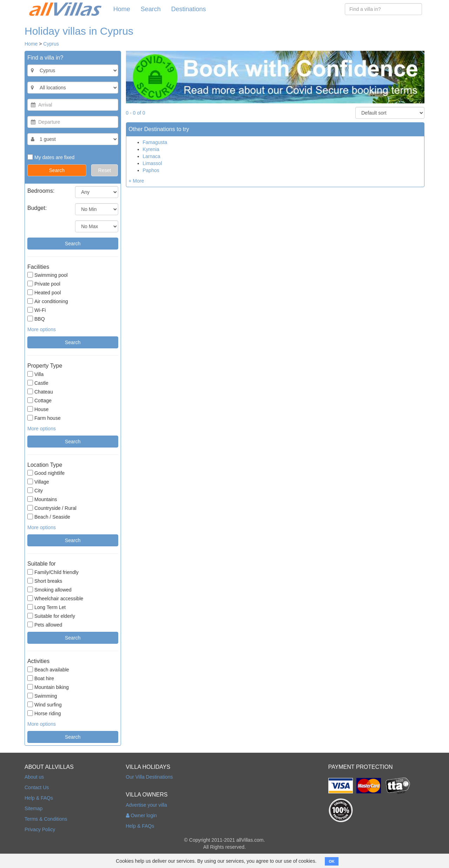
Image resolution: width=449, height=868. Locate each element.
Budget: (37, 208)
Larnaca (152, 156)
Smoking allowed (49, 590)
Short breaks (45, 581)
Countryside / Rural (52, 508)
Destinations (189, 9)
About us (34, 777)
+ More (136, 181)
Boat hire (41, 678)
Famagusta (155, 142)
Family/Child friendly (53, 572)
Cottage (39, 400)
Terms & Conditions (46, 819)
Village (38, 482)
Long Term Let (46, 607)
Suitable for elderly (51, 616)
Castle (38, 383)
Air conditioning (48, 301)
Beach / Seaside (49, 517)
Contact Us (37, 787)
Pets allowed (45, 625)
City (35, 490)
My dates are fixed (51, 157)
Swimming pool (48, 275)
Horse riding (44, 713)
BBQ (36, 319)
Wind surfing (45, 705)
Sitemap (33, 808)
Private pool (44, 284)
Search (151, 9)
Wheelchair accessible (55, 598)
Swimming (42, 696)
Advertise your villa (147, 805)
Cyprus (51, 44)
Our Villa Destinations (149, 777)
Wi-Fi (37, 310)
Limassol (152, 163)
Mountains (42, 499)
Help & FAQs (39, 798)
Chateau (40, 392)
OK (332, 861)
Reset (105, 170)
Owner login (142, 815)
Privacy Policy (40, 829)
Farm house (44, 418)
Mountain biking (48, 687)
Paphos (151, 170)
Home (122, 9)
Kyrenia (151, 149)
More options (42, 329)
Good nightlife (46, 473)
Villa (35, 374)
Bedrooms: (41, 191)
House (38, 409)
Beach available (48, 669)
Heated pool (44, 292)
